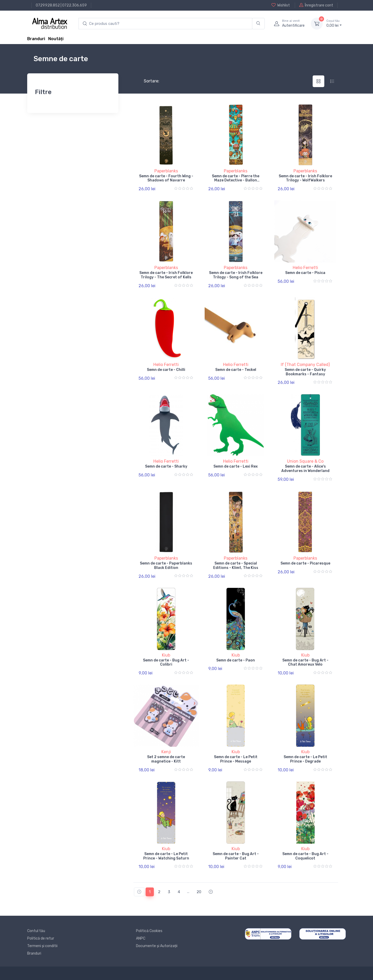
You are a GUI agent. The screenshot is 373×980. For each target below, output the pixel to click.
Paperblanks (166, 171)
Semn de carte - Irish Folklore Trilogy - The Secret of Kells (166, 275)
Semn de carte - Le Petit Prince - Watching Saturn (166, 856)
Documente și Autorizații (157, 946)
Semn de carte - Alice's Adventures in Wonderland (305, 469)
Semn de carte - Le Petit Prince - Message (236, 759)
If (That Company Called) (305, 365)
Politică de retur (41, 938)
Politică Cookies (149, 931)
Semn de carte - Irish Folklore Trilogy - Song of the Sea (236, 275)
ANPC (141, 938)
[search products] (165, 24)
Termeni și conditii (42, 946)
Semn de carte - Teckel (236, 370)
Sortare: (147, 81)
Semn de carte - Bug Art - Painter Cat (236, 856)
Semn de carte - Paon (236, 660)
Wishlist (281, 5)
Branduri (36, 39)
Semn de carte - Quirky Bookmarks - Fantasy (305, 372)
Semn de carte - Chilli (166, 370)
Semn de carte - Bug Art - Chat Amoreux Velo (305, 662)
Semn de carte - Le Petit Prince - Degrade (305, 759)
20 (199, 892)
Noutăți (56, 39)
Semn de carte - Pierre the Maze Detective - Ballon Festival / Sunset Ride (236, 181)
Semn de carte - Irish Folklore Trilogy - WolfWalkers (305, 178)
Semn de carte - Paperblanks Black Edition (166, 566)
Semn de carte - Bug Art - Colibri (166, 662)
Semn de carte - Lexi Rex (236, 466)
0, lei (334, 23)
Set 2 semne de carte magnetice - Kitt (166, 759)
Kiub (166, 655)
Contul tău (36, 931)
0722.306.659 (74, 5)
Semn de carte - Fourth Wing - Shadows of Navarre (166, 178)
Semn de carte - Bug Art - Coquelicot (305, 856)
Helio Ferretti (305, 268)
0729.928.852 (48, 5)
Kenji (166, 752)
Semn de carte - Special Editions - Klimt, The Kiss (236, 566)
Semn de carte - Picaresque (305, 563)
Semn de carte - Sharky (166, 466)
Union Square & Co (305, 461)
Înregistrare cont (316, 5)
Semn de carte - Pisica (305, 273)
